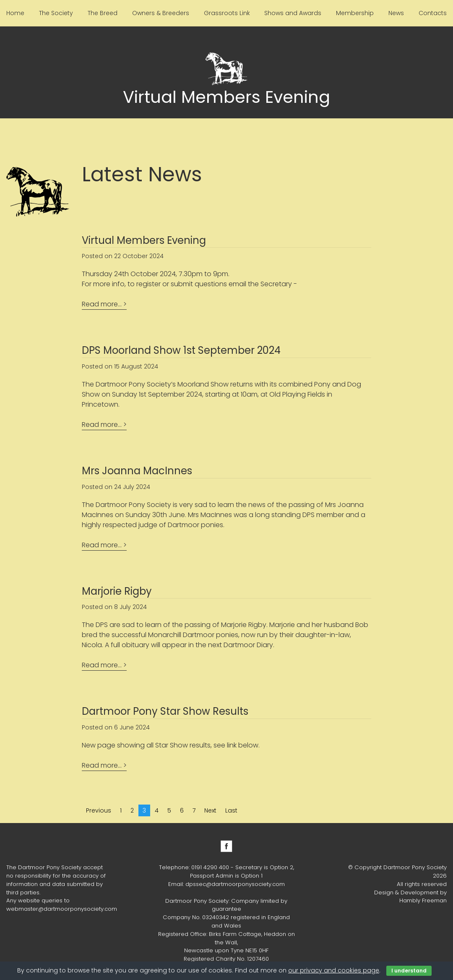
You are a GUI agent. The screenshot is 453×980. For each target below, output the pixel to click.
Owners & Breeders (161, 13)
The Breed (103, 13)
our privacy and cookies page (334, 970)
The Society (56, 13)
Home (15, 13)
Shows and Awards (293, 13)
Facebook (226, 846)
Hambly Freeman (423, 900)
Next (210, 810)
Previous (99, 810)
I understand (409, 971)
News (396, 13)
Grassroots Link (227, 13)
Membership (355, 13)
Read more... (102, 304)
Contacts (433, 13)
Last (231, 810)
